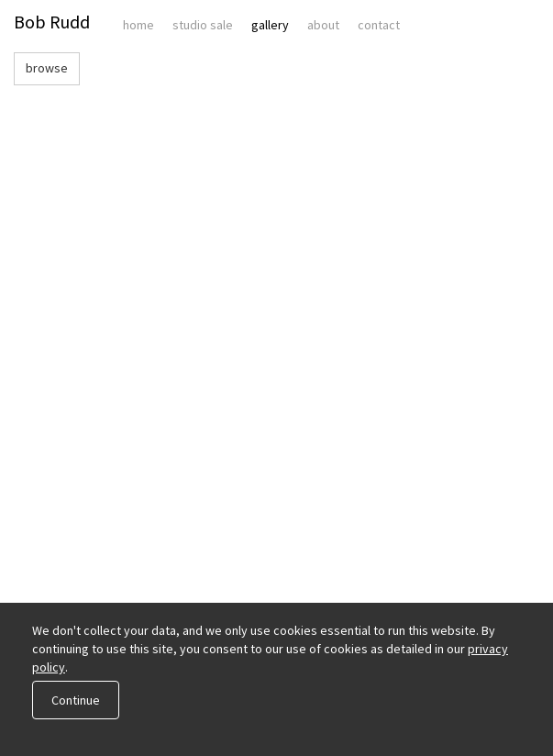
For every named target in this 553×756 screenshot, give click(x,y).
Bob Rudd (52, 22)
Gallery (270, 25)
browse (47, 68)
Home (138, 25)
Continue (76, 700)
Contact (379, 25)
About (323, 25)
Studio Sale (203, 25)
